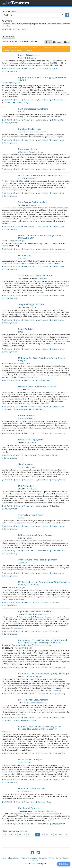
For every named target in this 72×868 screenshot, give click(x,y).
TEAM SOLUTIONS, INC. (23, 648)
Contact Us (43, 858)
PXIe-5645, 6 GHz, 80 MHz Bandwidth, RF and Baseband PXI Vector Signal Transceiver (40, 728)
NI (12, 732)
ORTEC (21, 332)
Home (4, 858)
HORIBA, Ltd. (32, 307)
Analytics (18, 29)
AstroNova (22, 258)
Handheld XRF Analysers (30, 808)
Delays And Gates (27, 329)
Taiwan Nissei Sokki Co (26, 419)
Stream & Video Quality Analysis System (37, 387)
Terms (58, 858)
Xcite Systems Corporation (28, 178)
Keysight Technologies (16, 241)
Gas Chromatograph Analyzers (33, 109)
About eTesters (14, 858)
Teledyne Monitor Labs (22, 363)
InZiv (34, 443)
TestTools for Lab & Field (30, 515)
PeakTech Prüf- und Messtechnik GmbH (32, 132)
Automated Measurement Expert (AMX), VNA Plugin (43, 673)
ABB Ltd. (21, 112)
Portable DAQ (25, 255)
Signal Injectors (26, 464)
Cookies (66, 858)
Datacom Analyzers (27, 149)
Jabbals (29, 538)
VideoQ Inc (31, 390)
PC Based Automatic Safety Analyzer (36, 535)
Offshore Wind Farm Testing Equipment (38, 560)
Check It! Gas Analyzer (29, 55)
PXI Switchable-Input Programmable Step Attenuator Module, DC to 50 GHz (44, 583)
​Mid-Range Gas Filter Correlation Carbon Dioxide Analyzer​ (42, 359)
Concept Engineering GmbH (11, 83)
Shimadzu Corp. (35, 205)
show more (40, 292)
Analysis (25, 29)
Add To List (8, 68)
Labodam (33, 489)
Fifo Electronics (27, 791)
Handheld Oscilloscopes (30, 129)
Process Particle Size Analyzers (33, 700)
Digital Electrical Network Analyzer (35, 611)
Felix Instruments (30, 58)
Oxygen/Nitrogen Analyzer (31, 304)
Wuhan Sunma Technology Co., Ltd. (31, 152)
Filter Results (8, 37)
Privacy (51, 858)
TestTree (21, 518)
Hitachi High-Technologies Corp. (44, 811)
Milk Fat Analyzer (26, 486)
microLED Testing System (31, 440)
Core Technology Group (27, 467)
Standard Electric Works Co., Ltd (37, 614)
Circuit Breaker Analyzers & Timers (35, 275)
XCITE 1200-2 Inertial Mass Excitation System (40, 175)
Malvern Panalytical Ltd (38, 703)
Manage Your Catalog (29, 858)
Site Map (35, 860)
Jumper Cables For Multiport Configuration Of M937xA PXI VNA (40, 237)
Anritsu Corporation (25, 762)
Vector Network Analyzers (31, 759)
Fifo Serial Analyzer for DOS (31, 788)
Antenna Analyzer (27, 416)
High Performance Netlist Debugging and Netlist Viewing (42, 79)
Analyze (12, 29)
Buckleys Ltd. (23, 563)
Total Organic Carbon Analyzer (33, 202)
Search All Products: (10, 11)
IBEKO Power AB (41, 278)
